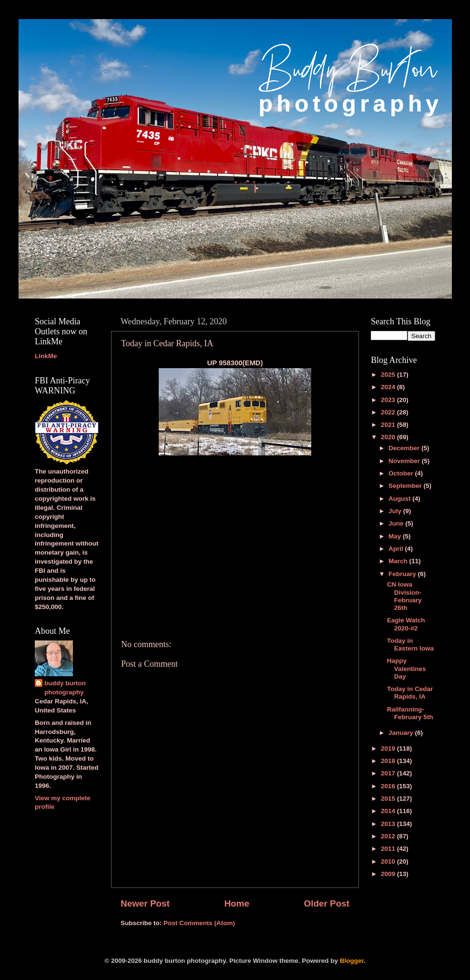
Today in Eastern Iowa (410, 645)
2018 (389, 761)
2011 (389, 849)
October (402, 473)
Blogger (352, 961)
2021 (389, 425)
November (405, 461)
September (406, 486)
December (405, 448)
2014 (389, 811)
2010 (389, 861)
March (399, 561)
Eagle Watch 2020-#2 (406, 624)
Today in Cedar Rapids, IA (410, 693)
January (402, 733)
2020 (389, 437)
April (397, 549)
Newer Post (145, 903)
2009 (389, 874)
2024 (389, 387)
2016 (389, 786)
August (400, 499)
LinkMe (46, 356)
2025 (389, 375)
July (396, 511)
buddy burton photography (65, 688)
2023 (389, 400)
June (397, 523)
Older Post (327, 903)
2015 (389, 799)
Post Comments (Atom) (199, 923)
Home (236, 903)
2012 (389, 836)
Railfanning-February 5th (410, 713)
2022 (389, 412)
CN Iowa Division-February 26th (404, 596)
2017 (389, 773)
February (403, 574)
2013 (389, 824)
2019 (389, 748)
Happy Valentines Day (407, 668)
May (396, 536)
